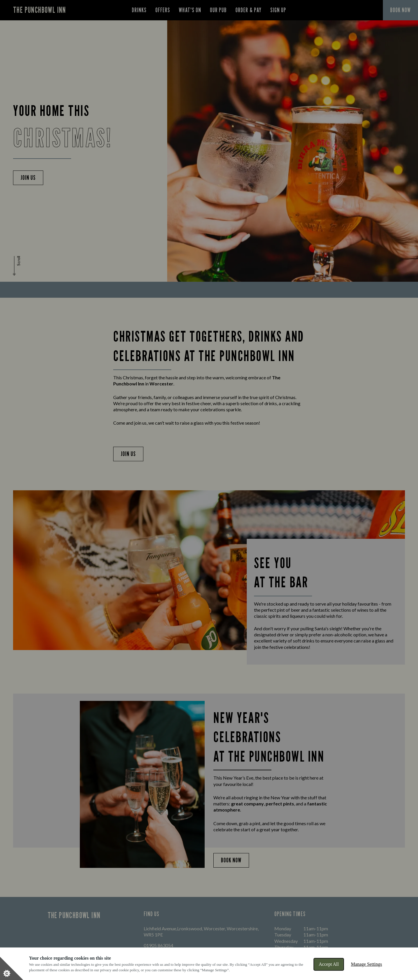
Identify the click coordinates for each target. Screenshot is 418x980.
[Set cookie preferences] (12, 968)
